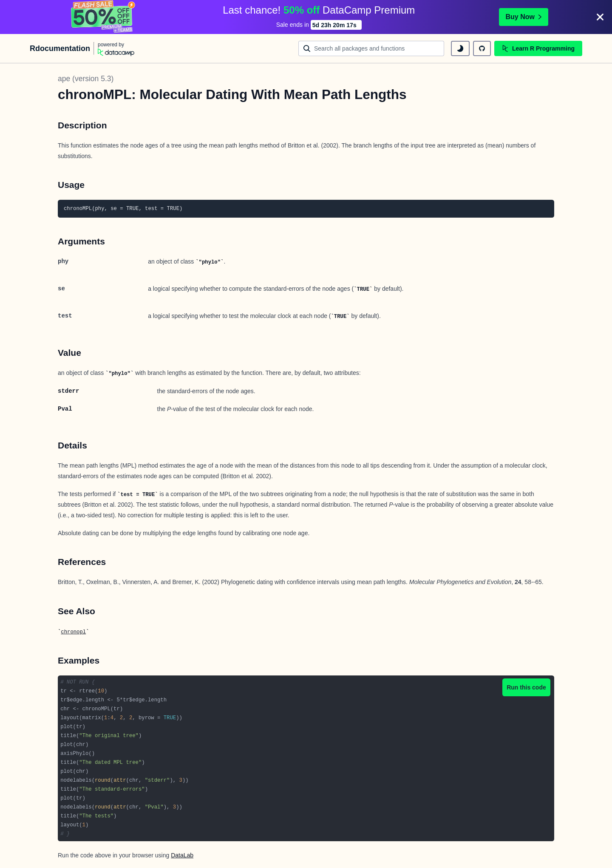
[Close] (600, 17)
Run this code (526, 687)
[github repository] (482, 48)
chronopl (73, 632)
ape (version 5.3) (86, 79)
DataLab (182, 855)
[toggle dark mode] (460, 48)
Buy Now (524, 17)
